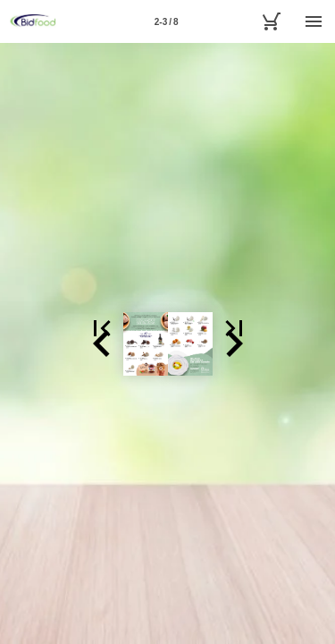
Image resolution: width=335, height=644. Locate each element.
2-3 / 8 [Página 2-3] (167, 22)
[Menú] (314, 21)
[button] (21, 343)
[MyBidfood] (271, 21)
